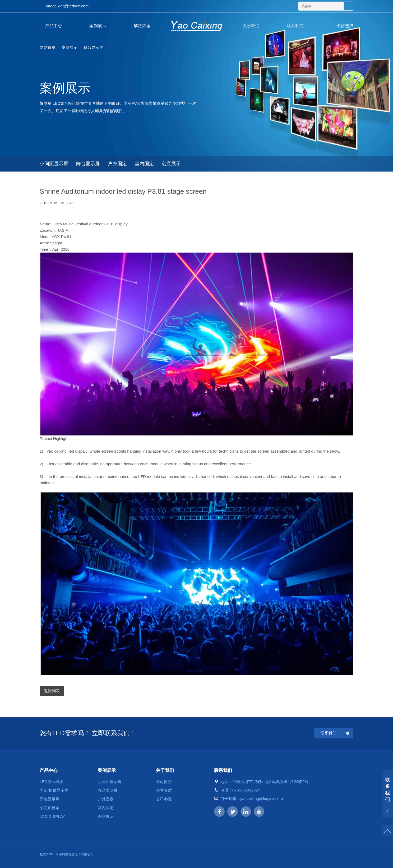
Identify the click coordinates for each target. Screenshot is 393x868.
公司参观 (164, 799)
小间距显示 (50, 808)
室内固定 (144, 164)
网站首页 (48, 47)
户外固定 (117, 164)
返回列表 (52, 691)
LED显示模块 (51, 782)
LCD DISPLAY (52, 816)
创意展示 (171, 164)
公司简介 (164, 782)
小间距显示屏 (54, 164)
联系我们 (295, 26)
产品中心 (54, 26)
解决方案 (142, 26)
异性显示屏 (50, 799)
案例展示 (98, 26)
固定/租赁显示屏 (54, 790)
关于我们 (251, 26)
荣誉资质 (164, 790)
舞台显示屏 (93, 47)
